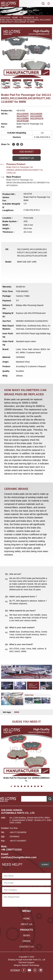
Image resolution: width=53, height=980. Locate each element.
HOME (15, 18)
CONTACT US (26, 947)
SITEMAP (15, 970)
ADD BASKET (26, 152)
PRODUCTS (29, 18)
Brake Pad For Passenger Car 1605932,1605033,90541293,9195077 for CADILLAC (25, 170)
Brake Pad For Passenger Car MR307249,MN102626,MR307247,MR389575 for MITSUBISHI (28, 183)
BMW (17, 712)
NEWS (26, 935)
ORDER (27, 941)
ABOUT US (27, 924)
